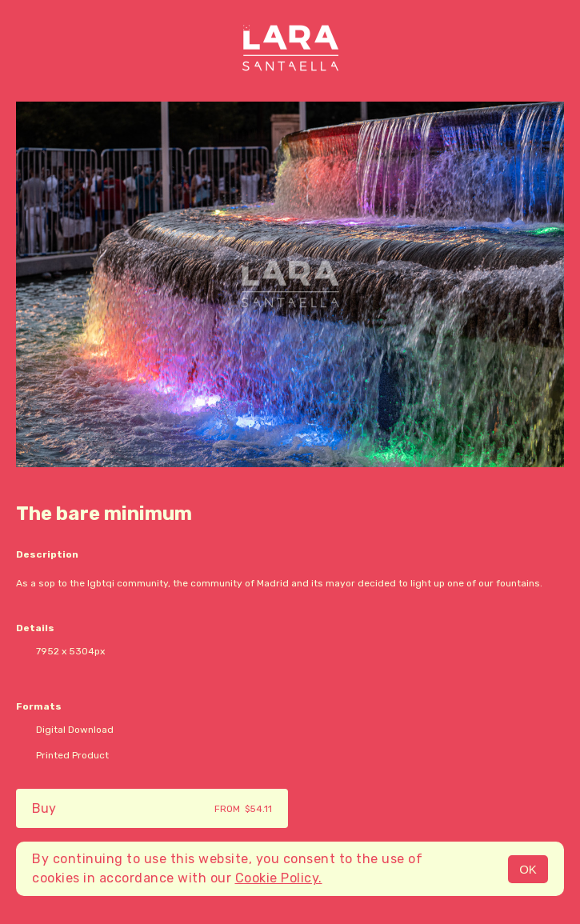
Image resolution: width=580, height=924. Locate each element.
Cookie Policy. (279, 878)
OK (528, 869)
